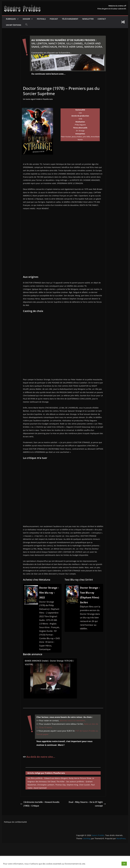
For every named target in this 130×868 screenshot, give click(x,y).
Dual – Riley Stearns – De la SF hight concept (87, 804)
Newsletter (88, 19)
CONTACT (102, 19)
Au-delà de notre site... (41, 757)
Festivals (41, 19)
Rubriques (11, 19)
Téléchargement (70, 19)
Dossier (26, 19)
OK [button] (124, 864)
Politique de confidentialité (15, 822)
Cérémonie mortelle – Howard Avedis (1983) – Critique (40, 804)
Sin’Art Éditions (14, 25)
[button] (17, 19)
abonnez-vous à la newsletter (72, 720)
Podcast (54, 19)
